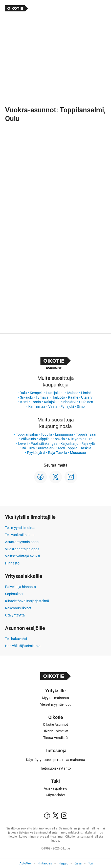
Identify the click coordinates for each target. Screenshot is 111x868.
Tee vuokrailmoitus (20, 535)
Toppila (46, 434)
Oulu (23, 393)
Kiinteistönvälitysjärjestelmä (27, 601)
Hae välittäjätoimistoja (23, 646)
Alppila (44, 439)
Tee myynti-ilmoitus (20, 528)
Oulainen (86, 402)
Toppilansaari (87, 434)
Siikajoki (26, 397)
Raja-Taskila (58, 453)
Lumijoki (53, 393)
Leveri (23, 444)
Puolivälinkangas (44, 444)
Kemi (24, 402)
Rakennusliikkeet (18, 608)
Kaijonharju (69, 444)
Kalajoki (50, 402)
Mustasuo (78, 453)
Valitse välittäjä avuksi (23, 556)
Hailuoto (58, 397)
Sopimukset (14, 594)
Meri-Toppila (68, 448)
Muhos (73, 393)
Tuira (89, 439)
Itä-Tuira (28, 448)
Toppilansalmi (27, 434)
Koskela (59, 439)
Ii (63, 393)
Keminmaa (37, 406)
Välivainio (28, 439)
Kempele (37, 393)
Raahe (73, 397)
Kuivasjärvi (47, 448)
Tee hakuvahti (16, 639)
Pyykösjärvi (36, 453)
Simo (81, 406)
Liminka (87, 393)
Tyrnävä (42, 397)
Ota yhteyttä (15, 615)
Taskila (86, 448)
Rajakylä (88, 444)
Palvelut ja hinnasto (20, 587)
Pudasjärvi (68, 402)
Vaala (53, 406)
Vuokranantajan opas (22, 549)
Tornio (36, 402)
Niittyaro (75, 439)
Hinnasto (12, 563)
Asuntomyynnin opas (22, 542)
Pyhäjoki (67, 406)
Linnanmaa (64, 434)
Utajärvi (87, 397)
